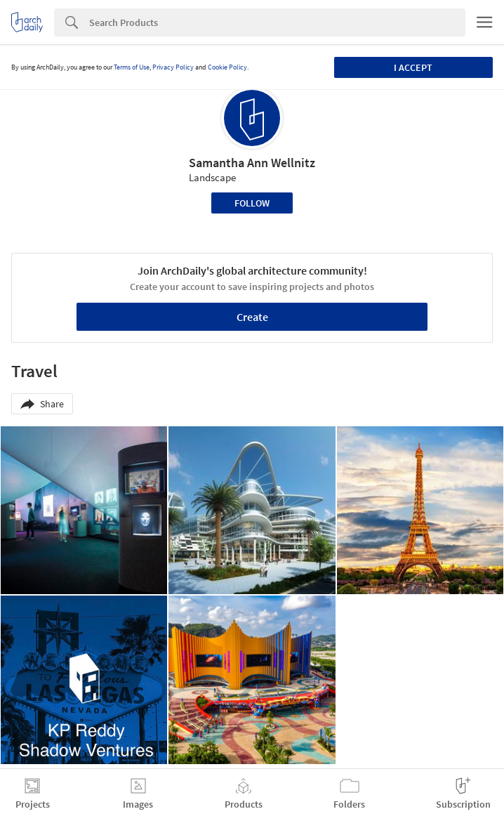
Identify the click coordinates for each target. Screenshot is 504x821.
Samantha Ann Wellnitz (252, 163)
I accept (413, 67)
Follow (252, 203)
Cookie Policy (227, 67)
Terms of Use (132, 67)
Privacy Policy (173, 67)
